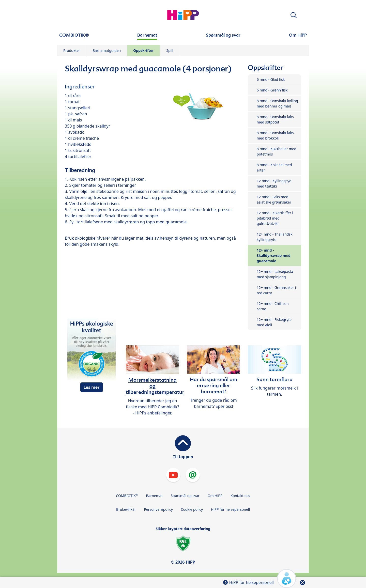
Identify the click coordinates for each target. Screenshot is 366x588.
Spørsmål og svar (185, 496)
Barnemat (154, 496)
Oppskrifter (143, 50)
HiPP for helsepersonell (230, 509)
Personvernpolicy (158, 509)
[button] (294, 15)
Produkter (72, 50)
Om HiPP (215, 496)
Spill (170, 50)
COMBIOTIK (127, 496)
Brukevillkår (126, 509)
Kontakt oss (240, 496)
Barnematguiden (107, 50)
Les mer (92, 387)
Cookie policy (192, 509)
